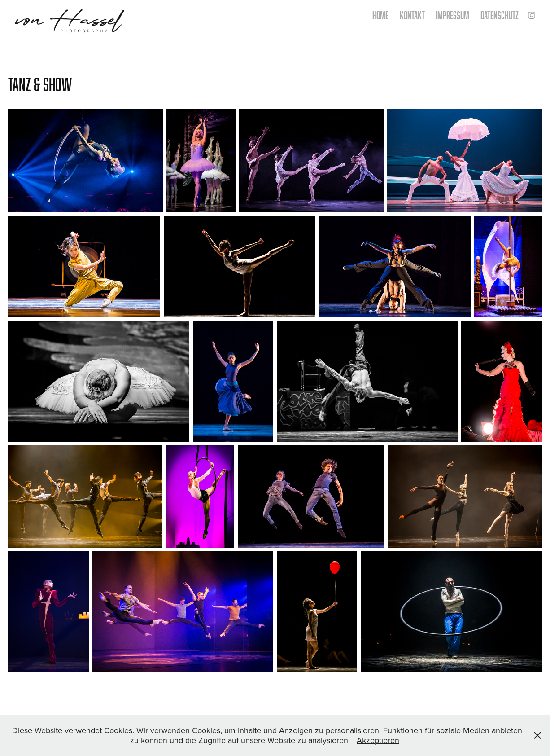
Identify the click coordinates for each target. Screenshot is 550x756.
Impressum (452, 15)
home (380, 15)
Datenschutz (500, 15)
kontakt (412, 15)
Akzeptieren (378, 740)
